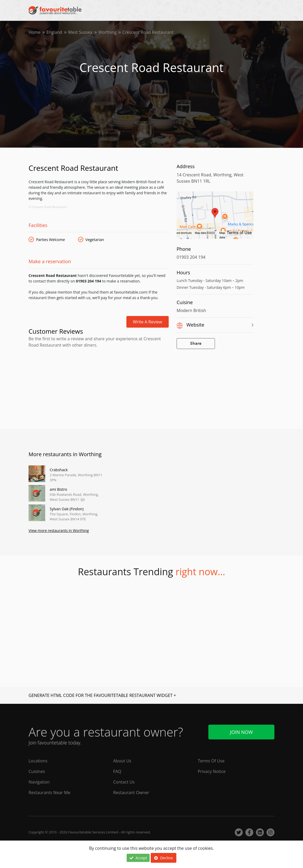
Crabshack (59, 470)
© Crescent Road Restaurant (48, 207)
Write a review (148, 322)
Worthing (107, 32)
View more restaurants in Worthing (59, 530)
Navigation (39, 782)
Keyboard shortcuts (180, 233)
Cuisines (37, 771)
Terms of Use (239, 233)
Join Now (241, 732)
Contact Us (124, 782)
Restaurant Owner (131, 792)
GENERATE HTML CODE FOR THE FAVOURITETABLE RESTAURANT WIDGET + (102, 695)
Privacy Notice (212, 771)
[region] (215, 218)
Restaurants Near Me (49, 792)
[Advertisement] (99, 371)
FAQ (117, 771)
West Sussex (80, 32)
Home (35, 32)
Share (196, 344)
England (54, 32)
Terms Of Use (211, 761)
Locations (38, 761)
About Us (122, 761)
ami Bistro (58, 489)
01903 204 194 (191, 257)
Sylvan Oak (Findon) (67, 509)
